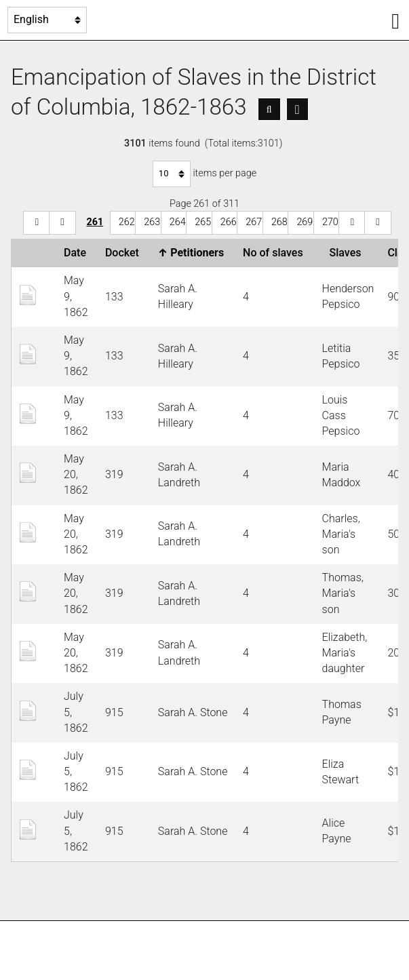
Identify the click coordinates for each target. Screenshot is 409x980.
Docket (125, 253)
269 (305, 222)
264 (178, 222)
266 (229, 222)
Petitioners (194, 253)
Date (78, 253)
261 (95, 222)
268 (279, 222)
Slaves (348, 253)
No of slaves (276, 253)
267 (254, 222)
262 (127, 222)
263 (152, 222)
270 (330, 222)
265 (203, 222)
